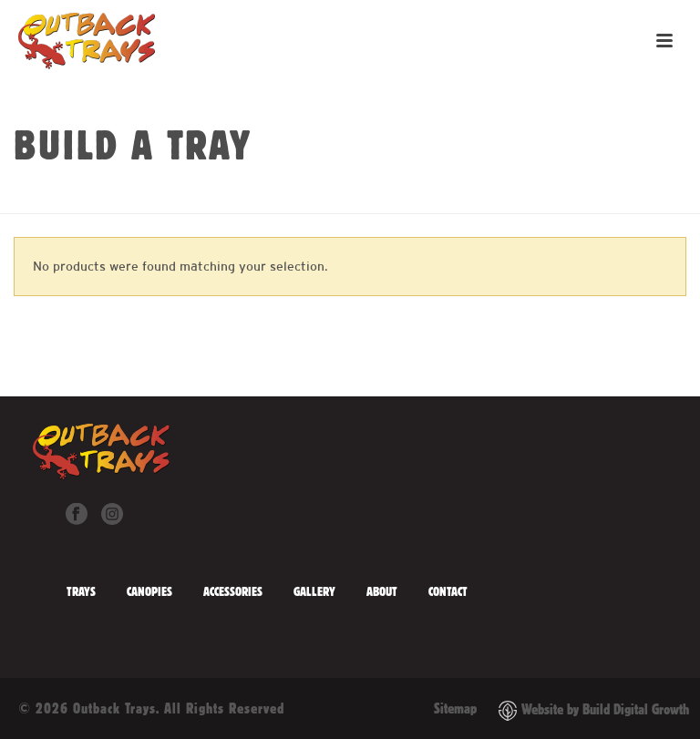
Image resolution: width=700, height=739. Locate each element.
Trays (81, 591)
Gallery (314, 591)
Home (277, 196)
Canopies (149, 591)
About (382, 591)
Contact (448, 591)
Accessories (233, 591)
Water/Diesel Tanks (363, 196)
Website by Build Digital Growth (605, 710)
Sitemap (455, 708)
